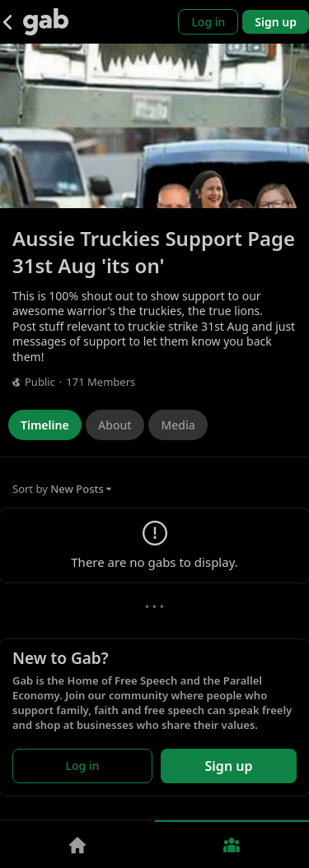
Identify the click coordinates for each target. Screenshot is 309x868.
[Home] (77, 844)
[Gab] (46, 22)
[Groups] (232, 844)
